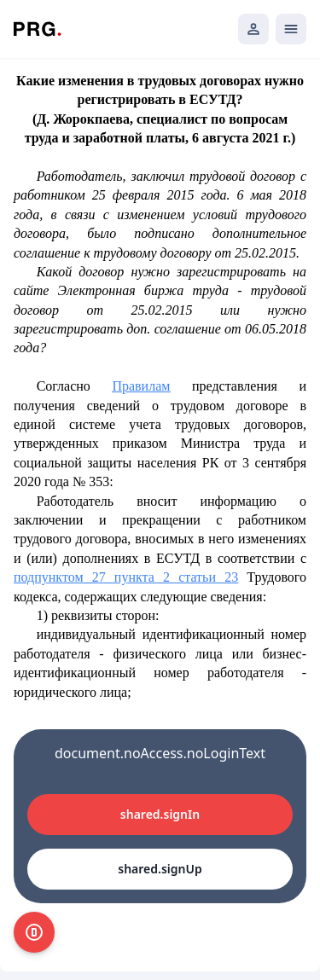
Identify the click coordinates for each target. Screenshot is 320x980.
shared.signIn (160, 814)
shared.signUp (160, 869)
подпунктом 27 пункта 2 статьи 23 (126, 577)
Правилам (141, 386)
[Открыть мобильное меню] (291, 29)
